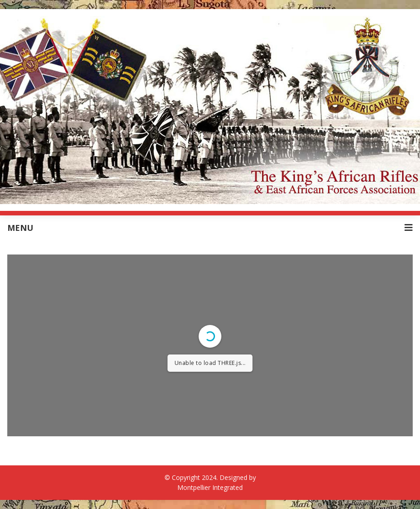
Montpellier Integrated (210, 487)
